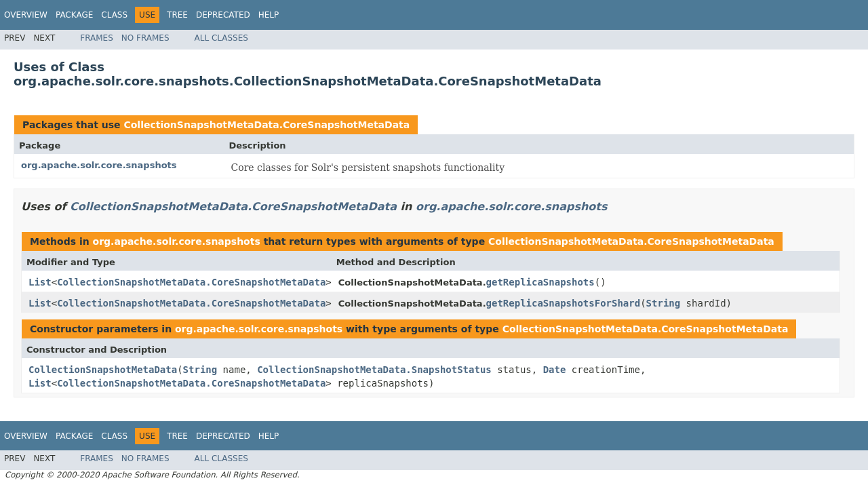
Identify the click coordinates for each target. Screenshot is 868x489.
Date (555, 370)
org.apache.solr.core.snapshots (99, 165)
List (40, 282)
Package (74, 15)
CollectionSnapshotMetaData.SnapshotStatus (374, 370)
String (664, 303)
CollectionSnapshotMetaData (103, 370)
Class (114, 15)
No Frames (145, 38)
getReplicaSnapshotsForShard (564, 303)
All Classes (221, 38)
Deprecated (223, 15)
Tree (177, 15)
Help (269, 15)
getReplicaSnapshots (540, 282)
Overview (26, 15)
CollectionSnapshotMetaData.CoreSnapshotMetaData (267, 125)
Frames (97, 38)
